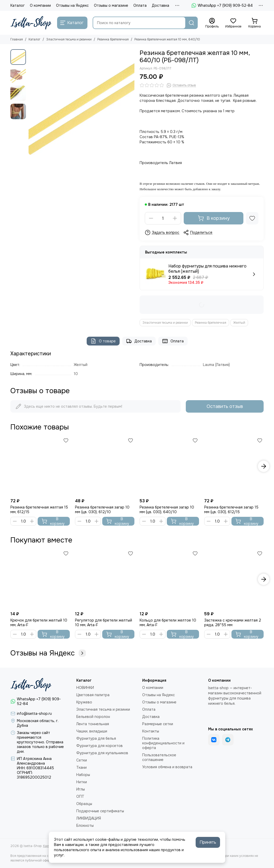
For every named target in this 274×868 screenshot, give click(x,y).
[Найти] (191, 23)
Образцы (84, 804)
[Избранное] (233, 23)
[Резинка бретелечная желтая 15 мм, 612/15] (40, 466)
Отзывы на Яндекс (72, 5)
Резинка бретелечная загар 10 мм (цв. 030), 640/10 (167, 510)
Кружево (84, 702)
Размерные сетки (158, 724)
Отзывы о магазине (111, 5)
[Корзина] (255, 23)
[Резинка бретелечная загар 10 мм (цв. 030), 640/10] (169, 466)
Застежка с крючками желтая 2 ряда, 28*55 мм (233, 623)
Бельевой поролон (93, 717)
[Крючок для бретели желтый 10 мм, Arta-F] (40, 579)
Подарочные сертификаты (100, 811)
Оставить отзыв (225, 406)
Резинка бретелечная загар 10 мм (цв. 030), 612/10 (102, 510)
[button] (264, 466)
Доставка (160, 5)
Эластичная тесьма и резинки (69, 39)
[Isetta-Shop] (31, 23)
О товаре (103, 341)
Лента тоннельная (93, 724)
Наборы (83, 775)
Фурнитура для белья (96, 738)
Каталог (18, 5)
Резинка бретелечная (113, 39)
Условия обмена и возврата (167, 767)
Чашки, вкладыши (92, 731)
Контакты (151, 731)
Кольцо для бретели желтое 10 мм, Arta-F (168, 623)
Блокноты (85, 825)
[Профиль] (212, 23)
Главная (17, 39)
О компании (40, 5)
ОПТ (80, 796)
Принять (208, 842)
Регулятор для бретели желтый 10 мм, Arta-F (104, 623)
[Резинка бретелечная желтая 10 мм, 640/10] (81, 102)
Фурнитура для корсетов (100, 746)
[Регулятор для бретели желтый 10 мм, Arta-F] (105, 579)
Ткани (81, 767)
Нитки (82, 782)
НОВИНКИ (85, 688)
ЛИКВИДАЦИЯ (89, 818)
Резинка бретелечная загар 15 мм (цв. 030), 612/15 (231, 510)
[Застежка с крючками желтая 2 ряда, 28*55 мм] (234, 579)
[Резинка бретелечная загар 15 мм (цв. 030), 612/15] (234, 466)
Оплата (140, 5)
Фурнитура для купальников (102, 753)
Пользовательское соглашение (159, 757)
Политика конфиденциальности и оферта (163, 743)
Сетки (82, 760)
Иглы (81, 789)
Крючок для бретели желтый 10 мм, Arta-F (39, 623)
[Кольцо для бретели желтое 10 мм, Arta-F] (169, 579)
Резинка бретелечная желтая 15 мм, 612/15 (39, 510)
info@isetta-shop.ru (34, 714)
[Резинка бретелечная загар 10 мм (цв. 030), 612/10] (105, 466)
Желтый (239, 323)
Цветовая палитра (93, 695)
